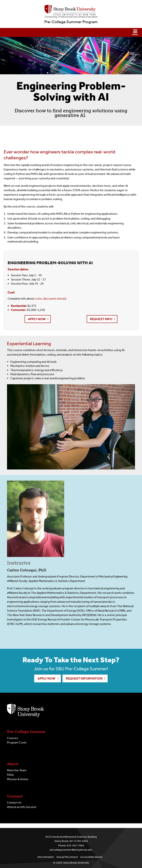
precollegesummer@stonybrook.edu (71, 850)
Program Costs (17, 742)
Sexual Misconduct (67, 857)
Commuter (18, 310)
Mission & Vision (18, 779)
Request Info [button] (101, 319)
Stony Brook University (76, 863)
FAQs (10, 775)
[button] (71, 32)
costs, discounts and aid (50, 299)
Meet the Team (17, 770)
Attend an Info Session (22, 807)
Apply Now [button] (37, 319)
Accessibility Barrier (91, 857)
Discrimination (46, 857)
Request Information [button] (84, 678)
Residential (18, 306)
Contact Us (15, 803)
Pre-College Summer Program (71, 22)
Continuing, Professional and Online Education (71, 17)
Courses (13, 738)
